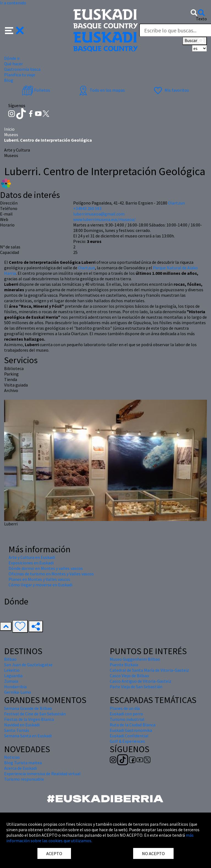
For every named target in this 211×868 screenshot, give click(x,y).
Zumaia (11, 681)
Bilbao (10, 659)
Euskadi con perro (126, 714)
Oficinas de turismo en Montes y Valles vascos (51, 574)
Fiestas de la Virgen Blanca (29, 719)
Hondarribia (15, 687)
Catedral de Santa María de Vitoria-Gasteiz (149, 670)
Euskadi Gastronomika (131, 730)
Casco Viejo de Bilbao (129, 676)
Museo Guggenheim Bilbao (135, 659)
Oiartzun (87, 268)
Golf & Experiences (127, 741)
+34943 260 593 (87, 208)
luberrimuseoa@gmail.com (99, 214)
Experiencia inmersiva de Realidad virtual (42, 774)
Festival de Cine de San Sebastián (35, 714)
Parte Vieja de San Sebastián (136, 687)
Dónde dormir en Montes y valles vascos (46, 568)
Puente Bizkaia (124, 665)
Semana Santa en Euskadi (28, 736)
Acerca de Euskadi (20, 768)
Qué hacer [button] (13, 64)
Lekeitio (12, 670)
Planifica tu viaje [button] (20, 75)
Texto (201, 19)
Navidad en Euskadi (22, 725)
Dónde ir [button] (12, 58)
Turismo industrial (127, 719)
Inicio (9, 129)
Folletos (36, 90)
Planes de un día (125, 708)
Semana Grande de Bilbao (28, 708)
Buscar (195, 41)
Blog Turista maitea (23, 763)
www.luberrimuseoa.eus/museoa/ (104, 219)
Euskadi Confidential (129, 736)
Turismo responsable (24, 779)
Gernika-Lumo (18, 692)
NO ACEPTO (153, 853)
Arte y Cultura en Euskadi (32, 557)
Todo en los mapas (101, 90)
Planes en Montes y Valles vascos (39, 579)
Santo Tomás (17, 730)
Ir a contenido (13, 3)
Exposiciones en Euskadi (31, 563)
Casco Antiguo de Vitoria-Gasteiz (141, 681)
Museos (11, 135)
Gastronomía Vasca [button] (22, 69)
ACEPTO (54, 853)
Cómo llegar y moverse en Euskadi (40, 585)
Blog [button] (9, 80)
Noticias (12, 757)
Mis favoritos (171, 90)
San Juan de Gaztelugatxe (28, 665)
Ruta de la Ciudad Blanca (133, 725)
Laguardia (13, 676)
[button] (14, 30)
